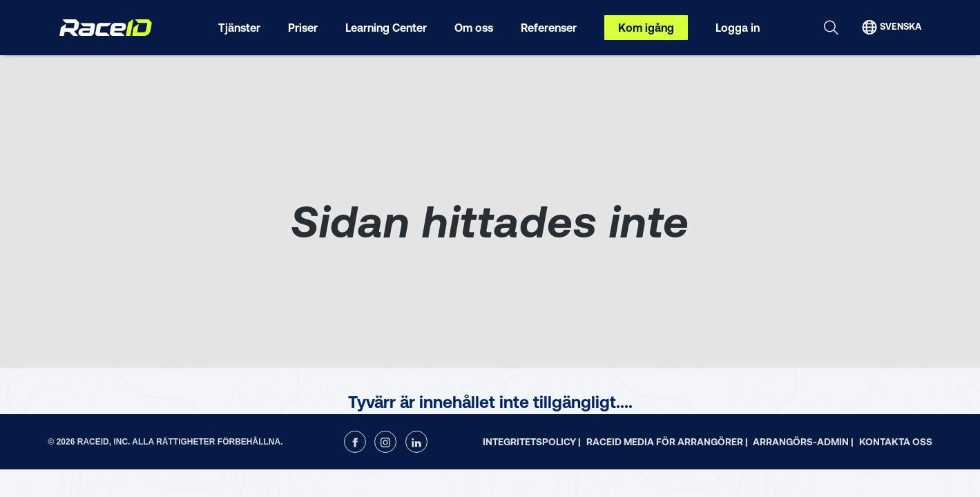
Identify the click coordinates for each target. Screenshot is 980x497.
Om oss (474, 28)
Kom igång (646, 28)
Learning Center (386, 28)
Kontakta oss (896, 442)
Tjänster (239, 28)
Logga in (738, 28)
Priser (303, 28)
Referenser (549, 28)
